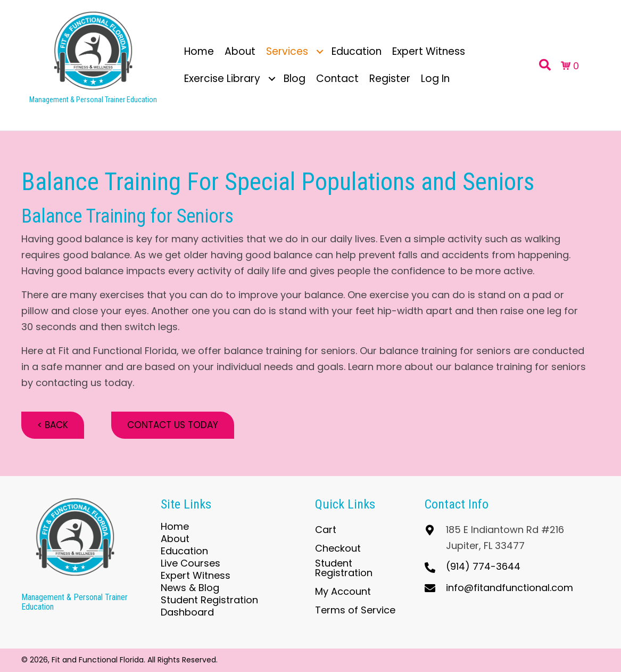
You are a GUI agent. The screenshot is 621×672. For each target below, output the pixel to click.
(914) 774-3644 (483, 566)
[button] (320, 51)
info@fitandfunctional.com (510, 588)
